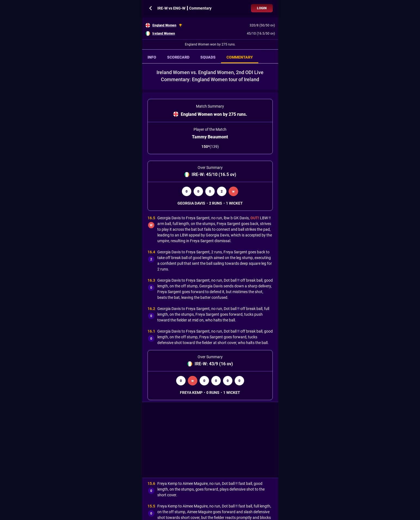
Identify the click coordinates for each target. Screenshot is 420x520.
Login (262, 8)
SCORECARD (178, 57)
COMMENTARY (240, 57)
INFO (152, 57)
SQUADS (208, 57)
